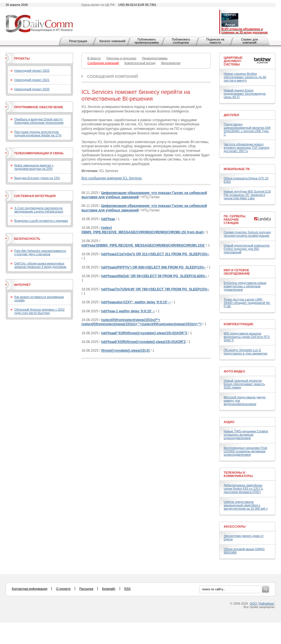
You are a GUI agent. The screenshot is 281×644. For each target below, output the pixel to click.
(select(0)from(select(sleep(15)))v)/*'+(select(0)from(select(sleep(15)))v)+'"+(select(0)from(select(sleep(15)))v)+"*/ (141, 322)
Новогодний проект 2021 (32, 80)
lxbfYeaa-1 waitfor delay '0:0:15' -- (128, 311)
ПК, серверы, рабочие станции (235, 220)
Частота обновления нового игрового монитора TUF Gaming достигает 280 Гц (246, 148)
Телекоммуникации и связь (39, 153)
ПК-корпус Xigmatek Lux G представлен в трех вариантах (245, 352)
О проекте (63, 589)
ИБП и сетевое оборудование (237, 272)
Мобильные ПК (237, 169)
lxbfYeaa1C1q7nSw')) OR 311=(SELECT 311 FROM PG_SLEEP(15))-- (155, 254)
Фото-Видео (234, 371)
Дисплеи (231, 115)
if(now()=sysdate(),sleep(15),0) (125, 351)
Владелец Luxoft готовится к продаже (41, 221)
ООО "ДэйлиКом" (262, 604)
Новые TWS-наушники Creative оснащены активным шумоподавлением (246, 435)
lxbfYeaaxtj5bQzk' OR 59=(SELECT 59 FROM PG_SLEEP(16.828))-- (154, 276)
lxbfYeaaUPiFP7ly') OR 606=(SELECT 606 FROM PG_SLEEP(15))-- (154, 267)
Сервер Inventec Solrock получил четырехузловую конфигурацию (247, 234)
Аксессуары (235, 527)
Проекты (22, 58)
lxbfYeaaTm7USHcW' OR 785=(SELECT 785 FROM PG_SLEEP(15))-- (155, 289)
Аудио (229, 422)
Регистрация (78, 41)
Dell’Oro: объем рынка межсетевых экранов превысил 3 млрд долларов (40, 265)
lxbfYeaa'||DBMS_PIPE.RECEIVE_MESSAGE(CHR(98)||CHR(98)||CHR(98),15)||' (143, 245)
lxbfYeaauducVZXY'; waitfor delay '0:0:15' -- (136, 302)
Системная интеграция (35, 196)
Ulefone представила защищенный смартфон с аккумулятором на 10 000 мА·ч (246, 505)
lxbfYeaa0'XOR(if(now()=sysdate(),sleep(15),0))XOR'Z (143, 342)
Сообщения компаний (113, 76)
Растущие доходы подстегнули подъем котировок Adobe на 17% (38, 134)
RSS (127, 589)
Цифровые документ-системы (233, 61)
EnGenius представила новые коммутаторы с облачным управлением (245, 286)
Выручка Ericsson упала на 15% (37, 178)
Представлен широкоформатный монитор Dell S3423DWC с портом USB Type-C (247, 129)
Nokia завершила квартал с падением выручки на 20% (34, 167)
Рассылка (86, 589)
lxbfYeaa (108, 219)
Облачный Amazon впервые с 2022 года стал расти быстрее (39, 311)
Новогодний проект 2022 (32, 71)
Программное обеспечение (39, 107)
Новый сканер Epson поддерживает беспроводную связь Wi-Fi (245, 94)
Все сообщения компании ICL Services (112, 178)
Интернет (22, 285)
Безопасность (27, 239)
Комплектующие (239, 324)
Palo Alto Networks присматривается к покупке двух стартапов (40, 252)
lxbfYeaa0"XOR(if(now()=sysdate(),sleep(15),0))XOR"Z (144, 333)
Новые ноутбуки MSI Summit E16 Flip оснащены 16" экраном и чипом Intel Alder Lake (247, 195)
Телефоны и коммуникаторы (238, 474)
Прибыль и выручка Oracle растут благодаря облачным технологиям (39, 121)
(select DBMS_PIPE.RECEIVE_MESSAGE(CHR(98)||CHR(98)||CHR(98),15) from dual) (142, 230)
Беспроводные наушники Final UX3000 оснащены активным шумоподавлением (245, 451)
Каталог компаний (112, 41)
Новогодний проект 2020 (32, 89)
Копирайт (109, 589)
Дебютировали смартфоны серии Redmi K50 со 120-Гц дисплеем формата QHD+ (243, 489)
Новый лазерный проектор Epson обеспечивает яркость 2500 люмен (244, 384)
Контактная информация (30, 589)
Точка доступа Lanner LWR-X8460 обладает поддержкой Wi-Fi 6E (247, 303)
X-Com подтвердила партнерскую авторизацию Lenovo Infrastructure (39, 210)
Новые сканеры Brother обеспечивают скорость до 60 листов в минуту (245, 77)
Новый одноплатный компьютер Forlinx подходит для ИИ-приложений (247, 249)
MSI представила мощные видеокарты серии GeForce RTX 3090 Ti (247, 337)
